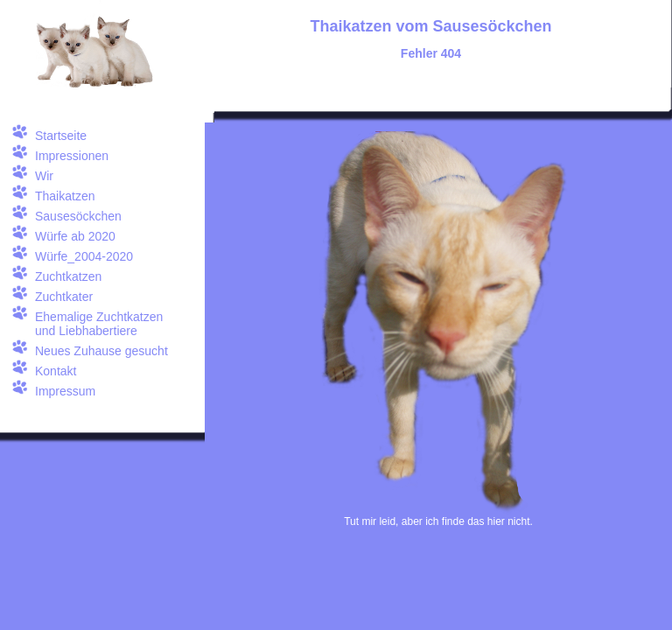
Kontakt (56, 371)
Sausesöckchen (78, 216)
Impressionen (72, 156)
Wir (44, 176)
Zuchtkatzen (68, 276)
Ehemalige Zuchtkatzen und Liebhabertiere (99, 324)
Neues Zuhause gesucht (101, 351)
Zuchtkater (64, 297)
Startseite (61, 136)
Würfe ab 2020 (75, 236)
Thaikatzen (65, 196)
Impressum (65, 391)
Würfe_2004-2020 (84, 256)
